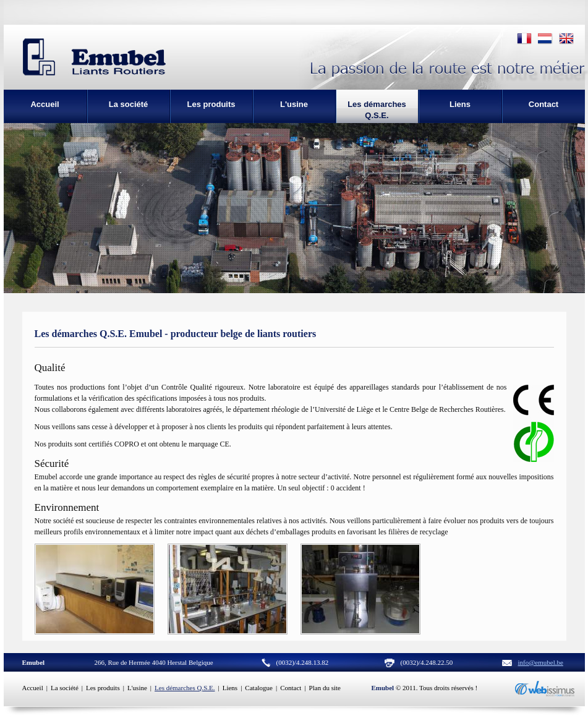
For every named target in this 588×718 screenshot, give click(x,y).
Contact (291, 688)
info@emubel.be (541, 662)
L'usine (137, 688)
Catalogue (259, 688)
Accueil (33, 688)
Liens (230, 688)
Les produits (103, 688)
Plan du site (325, 688)
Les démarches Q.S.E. (185, 688)
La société (65, 688)
